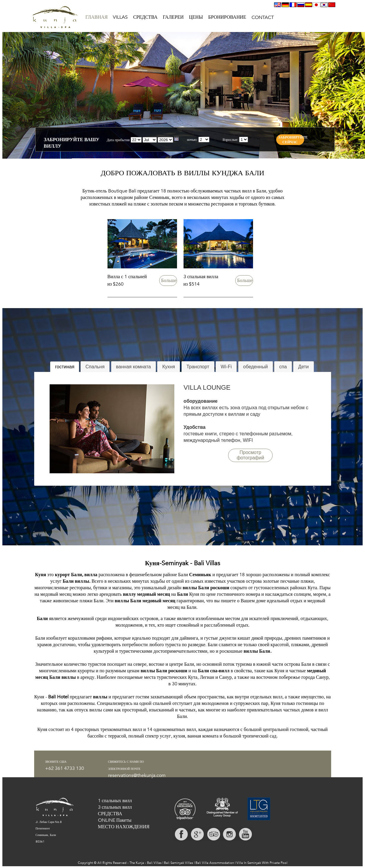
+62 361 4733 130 (65, 768)
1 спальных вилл (115, 801)
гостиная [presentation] (65, 367)
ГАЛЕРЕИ (173, 17)
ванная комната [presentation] (133, 367)
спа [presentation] (283, 367)
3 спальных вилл (115, 807)
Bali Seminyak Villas (178, 863)
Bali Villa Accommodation (215, 863)
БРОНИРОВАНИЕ (227, 17)
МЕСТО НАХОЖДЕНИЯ (124, 827)
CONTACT (263, 17)
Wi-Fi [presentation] (226, 367)
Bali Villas (154, 863)
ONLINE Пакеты (115, 820)
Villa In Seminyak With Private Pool (262, 863)
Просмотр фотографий (250, 455)
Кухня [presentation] (169, 367)
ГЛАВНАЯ (97, 17)
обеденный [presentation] (256, 367)
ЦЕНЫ (196, 17)
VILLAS (120, 17)
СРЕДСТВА (145, 17)
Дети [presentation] (303, 367)
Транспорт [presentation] (198, 367)
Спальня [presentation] (95, 367)
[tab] (65, 367)
